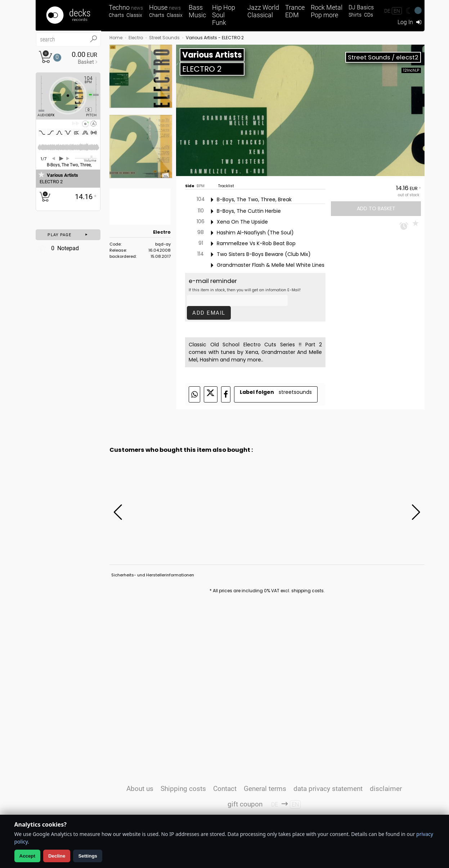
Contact (225, 789)
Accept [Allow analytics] (27, 856)
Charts (116, 15)
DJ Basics (361, 7)
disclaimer (386, 789)
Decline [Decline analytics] (57, 856)
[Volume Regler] (86, 158)
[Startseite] (68, 15)
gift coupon (245, 804)
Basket (86, 62)
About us (140, 789)
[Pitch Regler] (99, 95)
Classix (134, 15)
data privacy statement (328, 789)
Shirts (355, 15)
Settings (88, 856)
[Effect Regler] (39, 94)
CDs (369, 15)
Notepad (58, 248)
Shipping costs (183, 789)
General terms (265, 789)
